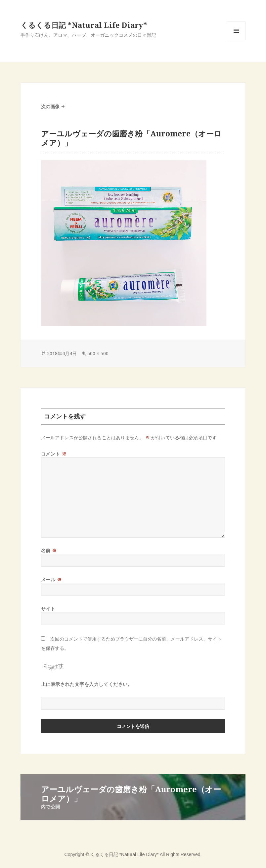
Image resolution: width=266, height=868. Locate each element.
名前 (49, 550)
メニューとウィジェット (236, 40)
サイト (48, 609)
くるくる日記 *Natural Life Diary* (84, 25)
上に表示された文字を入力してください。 (87, 684)
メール (51, 579)
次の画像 (50, 106)
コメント (54, 454)
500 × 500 (98, 353)
